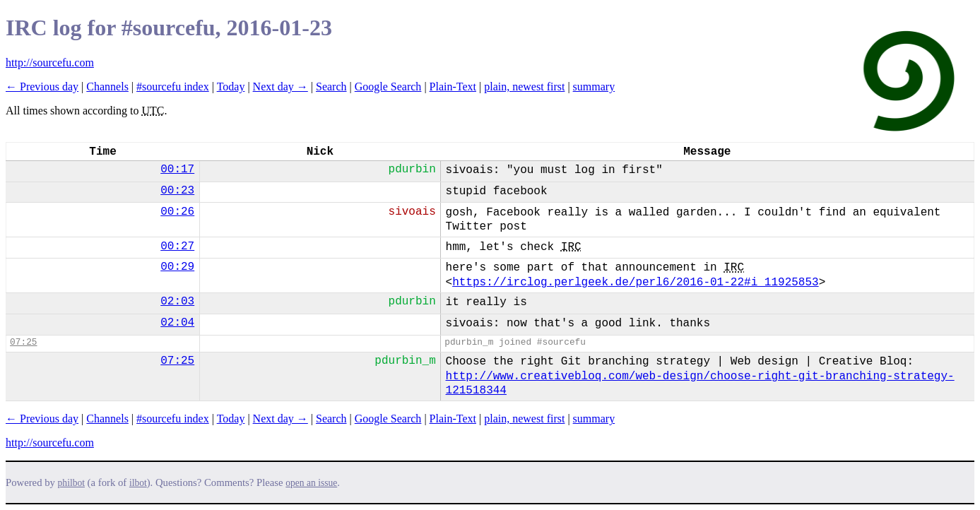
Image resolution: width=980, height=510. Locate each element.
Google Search (388, 87)
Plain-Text (453, 87)
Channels (107, 87)
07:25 (23, 342)
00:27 (177, 247)
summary (594, 87)
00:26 (177, 212)
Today (231, 87)
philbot (71, 483)
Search (331, 87)
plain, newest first (524, 87)
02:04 (177, 323)
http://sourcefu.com (50, 63)
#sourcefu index (173, 87)
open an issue (311, 483)
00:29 (177, 267)
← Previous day (42, 87)
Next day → (281, 87)
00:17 (177, 170)
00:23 (177, 191)
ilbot (138, 483)
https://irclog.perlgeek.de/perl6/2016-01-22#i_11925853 (635, 283)
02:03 (177, 302)
